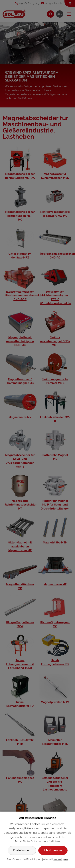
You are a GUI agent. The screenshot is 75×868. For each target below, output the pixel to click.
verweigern (61, 859)
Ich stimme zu (53, 850)
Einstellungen (22, 850)
